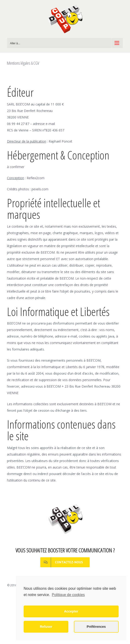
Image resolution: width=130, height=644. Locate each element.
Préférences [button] (96, 627)
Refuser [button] (46, 627)
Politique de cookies (68, 595)
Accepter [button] (71, 611)
